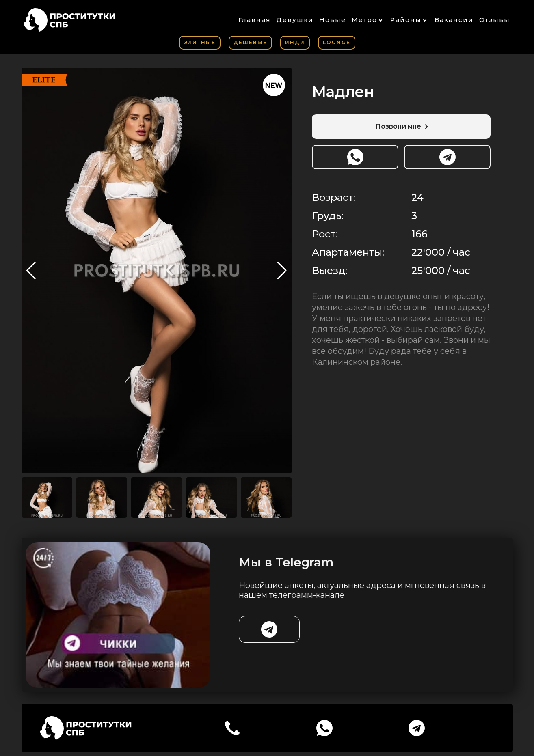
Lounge (337, 42)
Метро (364, 20)
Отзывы (495, 20)
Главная (255, 20)
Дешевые (250, 42)
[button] (282, 271)
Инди (295, 42)
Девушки (295, 20)
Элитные (200, 42)
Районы (406, 20)
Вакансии (454, 20)
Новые (333, 20)
